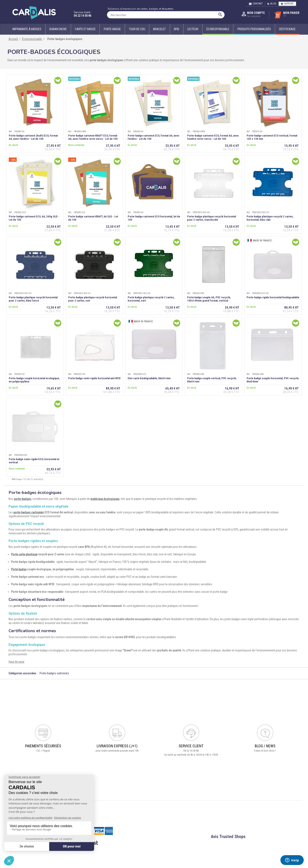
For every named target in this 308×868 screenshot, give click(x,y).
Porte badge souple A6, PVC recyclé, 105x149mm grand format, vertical (209, 299)
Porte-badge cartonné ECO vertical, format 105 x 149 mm (272, 137)
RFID (177, 29)
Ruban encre (58, 29)
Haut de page (16, 662)
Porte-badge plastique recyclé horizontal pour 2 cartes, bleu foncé (33, 299)
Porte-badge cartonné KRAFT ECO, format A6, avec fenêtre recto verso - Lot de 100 (93, 137)
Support (287, 4)
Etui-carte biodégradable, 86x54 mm (149, 378)
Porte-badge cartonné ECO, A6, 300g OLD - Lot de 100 (34, 218)
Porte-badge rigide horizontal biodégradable (273, 297)
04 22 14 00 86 (83, 16)
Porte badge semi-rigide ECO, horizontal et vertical (34, 461)
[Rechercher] (166, 15)
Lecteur (193, 29)
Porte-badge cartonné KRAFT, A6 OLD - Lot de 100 (93, 218)
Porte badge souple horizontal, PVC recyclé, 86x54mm (273, 380)
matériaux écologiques (105, 499)
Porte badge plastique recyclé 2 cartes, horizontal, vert (151, 299)
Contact (256, 4)
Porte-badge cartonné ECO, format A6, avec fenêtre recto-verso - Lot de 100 (213, 137)
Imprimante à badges (27, 29)
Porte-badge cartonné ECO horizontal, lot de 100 (154, 218)
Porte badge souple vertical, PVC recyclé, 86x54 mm (212, 380)
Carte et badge (85, 29)
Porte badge (19, 569)
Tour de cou (137, 29)
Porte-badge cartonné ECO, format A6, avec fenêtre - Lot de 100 (154, 137)
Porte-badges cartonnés (54, 673)
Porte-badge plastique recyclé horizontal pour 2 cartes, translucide (212, 218)
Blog (272, 4)
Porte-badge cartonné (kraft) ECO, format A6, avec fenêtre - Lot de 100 (33, 137)
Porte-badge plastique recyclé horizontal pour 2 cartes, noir (93, 299)
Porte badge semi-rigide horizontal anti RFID (94, 378)
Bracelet (159, 29)
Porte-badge (112, 29)
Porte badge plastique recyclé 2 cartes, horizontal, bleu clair (270, 218)
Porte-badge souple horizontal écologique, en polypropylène (34, 380)
